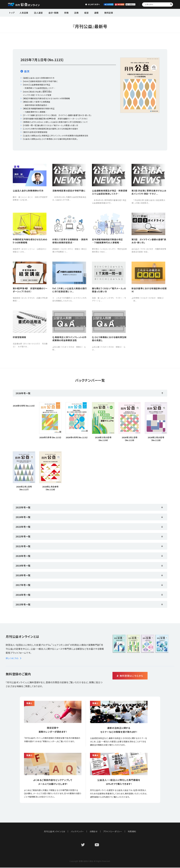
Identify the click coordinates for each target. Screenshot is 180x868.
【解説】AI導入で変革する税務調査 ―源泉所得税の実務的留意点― (36, 103)
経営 (79, 12)
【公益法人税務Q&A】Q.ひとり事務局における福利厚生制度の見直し (50, 139)
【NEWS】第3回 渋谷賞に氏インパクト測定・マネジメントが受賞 (37, 93)
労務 (62, 12)
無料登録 (106, 4)
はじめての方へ (64, 4)
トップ (12, 12)
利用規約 (132, 832)
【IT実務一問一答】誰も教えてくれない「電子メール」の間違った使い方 (50, 125)
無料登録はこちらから (142, 676)
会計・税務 (50, 12)
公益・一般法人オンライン (28, 4)
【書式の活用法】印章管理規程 (35, 132)
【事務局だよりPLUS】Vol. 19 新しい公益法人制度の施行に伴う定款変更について (55, 122)
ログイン (85, 4)
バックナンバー (77, 832)
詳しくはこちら (14, 659)
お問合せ (127, 4)
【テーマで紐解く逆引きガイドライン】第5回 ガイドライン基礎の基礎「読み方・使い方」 (57, 115)
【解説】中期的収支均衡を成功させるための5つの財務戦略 (46, 98)
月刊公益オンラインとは (55, 832)
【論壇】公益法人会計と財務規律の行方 (39, 78)
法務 (71, 12)
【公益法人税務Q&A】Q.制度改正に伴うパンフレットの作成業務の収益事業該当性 (55, 136)
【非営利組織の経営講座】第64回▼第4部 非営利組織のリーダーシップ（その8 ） (55, 119)
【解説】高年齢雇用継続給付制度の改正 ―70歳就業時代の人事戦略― (39, 110)
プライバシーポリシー (113, 832)
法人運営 (37, 12)
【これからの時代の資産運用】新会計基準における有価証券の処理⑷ (50, 129)
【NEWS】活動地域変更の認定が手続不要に (40, 81)
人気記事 (24, 12)
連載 (88, 12)
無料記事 (99, 12)
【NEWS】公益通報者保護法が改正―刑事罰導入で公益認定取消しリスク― (39, 86)
